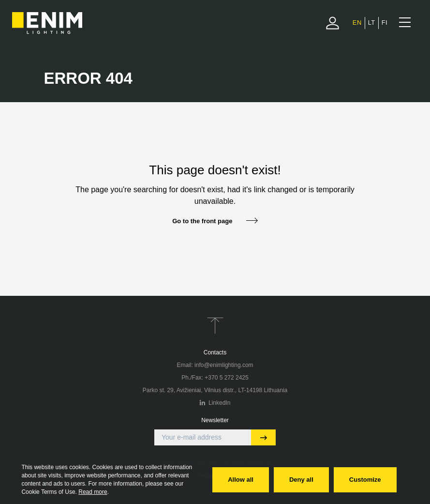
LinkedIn (215, 403)
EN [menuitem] (357, 23)
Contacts (215, 352)
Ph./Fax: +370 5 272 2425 (215, 378)
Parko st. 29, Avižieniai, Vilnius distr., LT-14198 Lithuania (215, 390)
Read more (93, 492)
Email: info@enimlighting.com (215, 365)
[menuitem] (357, 23)
